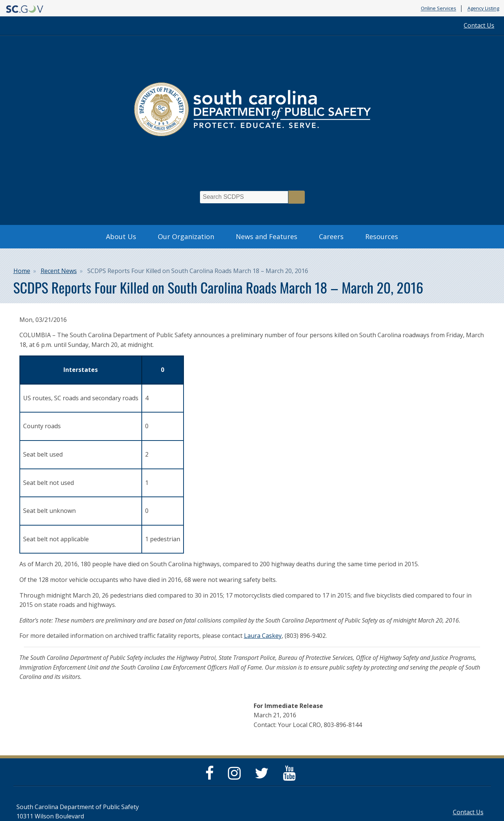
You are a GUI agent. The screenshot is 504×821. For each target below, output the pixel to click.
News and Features (267, 236)
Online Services (439, 9)
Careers (331, 236)
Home (22, 271)
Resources (382, 236)
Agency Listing (483, 9)
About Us (121, 236)
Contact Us (479, 25)
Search (297, 197)
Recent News (59, 271)
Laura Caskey (263, 636)
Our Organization (186, 236)
